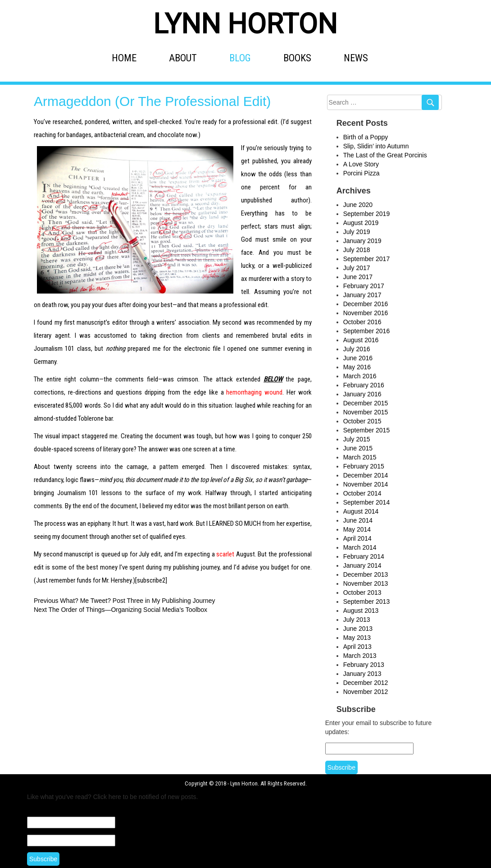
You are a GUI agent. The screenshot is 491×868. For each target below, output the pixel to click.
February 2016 (364, 385)
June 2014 (358, 520)
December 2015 (366, 403)
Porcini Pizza (361, 173)
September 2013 (367, 602)
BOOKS (297, 58)
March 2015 (360, 457)
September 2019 (367, 214)
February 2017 (364, 286)
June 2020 (358, 205)
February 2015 (364, 466)
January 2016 (362, 394)
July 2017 (357, 268)
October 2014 (362, 493)
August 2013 (361, 611)
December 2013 (366, 574)
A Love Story (361, 164)
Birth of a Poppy (366, 137)
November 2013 (366, 583)
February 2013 (364, 665)
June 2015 (358, 448)
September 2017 (367, 259)
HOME (124, 58)
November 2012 (366, 692)
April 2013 (357, 647)
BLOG (240, 58)
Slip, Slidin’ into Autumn (376, 146)
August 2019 (361, 223)
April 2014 (357, 538)
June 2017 (358, 277)
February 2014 (364, 556)
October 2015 (362, 421)
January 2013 (362, 674)
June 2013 (358, 629)
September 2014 (367, 502)
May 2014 (357, 529)
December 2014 (366, 475)
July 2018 (357, 250)
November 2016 (366, 313)
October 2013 (362, 592)
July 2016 (357, 349)
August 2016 (361, 340)
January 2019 (362, 241)
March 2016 (360, 376)
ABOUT (183, 58)
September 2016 (367, 331)
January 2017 (362, 295)
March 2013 (360, 656)
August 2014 (361, 511)
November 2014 (366, 484)
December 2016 (366, 304)
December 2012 (366, 683)
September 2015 (367, 430)
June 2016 (358, 358)
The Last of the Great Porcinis (385, 155)
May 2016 (357, 367)
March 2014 (360, 547)
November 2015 (366, 412)
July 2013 (357, 620)
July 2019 (357, 232)
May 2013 (357, 638)
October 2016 (362, 322)
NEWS (356, 58)
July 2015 (357, 439)
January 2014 (362, 565)
